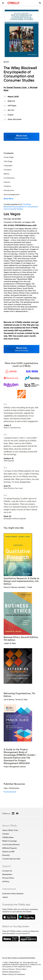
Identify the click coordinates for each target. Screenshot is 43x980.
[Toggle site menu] (3, 3)
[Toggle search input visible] (40, 3)
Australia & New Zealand (13, 894)
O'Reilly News (8, 837)
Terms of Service (8, 969)
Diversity (6, 855)
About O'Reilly (10, 826)
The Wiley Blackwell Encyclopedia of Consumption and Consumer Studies (21, 207)
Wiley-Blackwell (15, 119)
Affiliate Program (10, 848)
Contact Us (7, 871)
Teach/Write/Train (10, 830)
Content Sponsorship (11, 859)
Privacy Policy (8, 878)
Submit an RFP (8, 852)
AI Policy (6, 881)
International (9, 889)
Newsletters (7, 874)
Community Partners (11, 844)
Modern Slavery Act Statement (14, 974)
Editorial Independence (11, 972)
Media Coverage (9, 841)
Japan (5, 897)
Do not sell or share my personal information (19, 958)
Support (7, 866)
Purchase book (10, 792)
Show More (8, 199)
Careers (6, 834)
